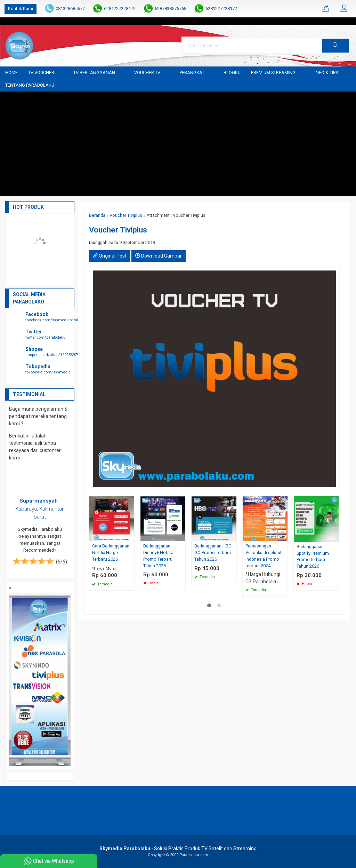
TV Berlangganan (94, 73)
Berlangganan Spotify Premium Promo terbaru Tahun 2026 (313, 557)
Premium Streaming (273, 73)
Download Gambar (159, 256)
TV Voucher (41, 73)
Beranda (97, 215)
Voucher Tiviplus (126, 215)
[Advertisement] (178, 144)
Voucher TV (147, 73)
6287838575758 (171, 9)
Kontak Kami (21, 9)
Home (11, 73)
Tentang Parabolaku (30, 85)
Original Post (110, 256)
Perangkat (192, 73)
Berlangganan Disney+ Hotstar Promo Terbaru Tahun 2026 (159, 556)
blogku (232, 73)
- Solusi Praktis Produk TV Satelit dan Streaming (178, 849)
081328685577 (70, 9)
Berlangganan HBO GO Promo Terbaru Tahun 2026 (213, 553)
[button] (335, 46)
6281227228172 (120, 9)
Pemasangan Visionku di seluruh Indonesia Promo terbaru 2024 (264, 556)
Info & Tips (326, 73)
